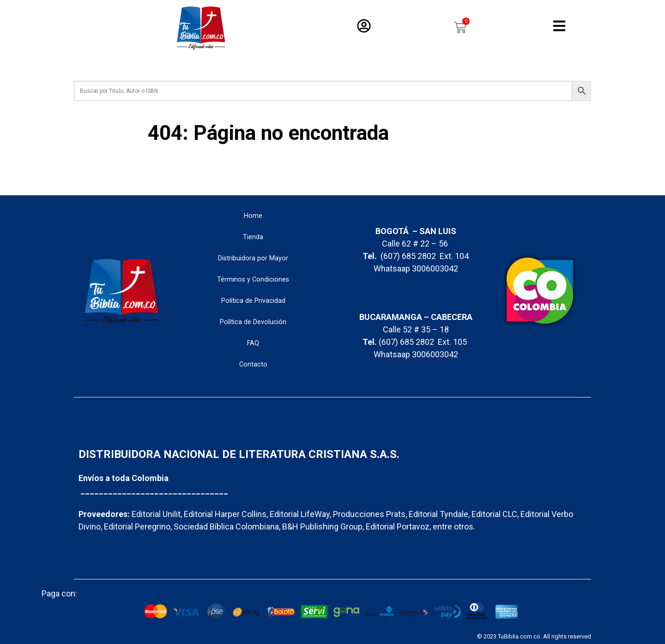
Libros (329, 66)
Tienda (253, 237)
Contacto (253, 364)
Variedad (385, 66)
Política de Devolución (253, 322)
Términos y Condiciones (253, 280)
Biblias (278, 66)
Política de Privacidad (253, 301)
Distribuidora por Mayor (253, 258)
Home (253, 216)
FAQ (253, 343)
